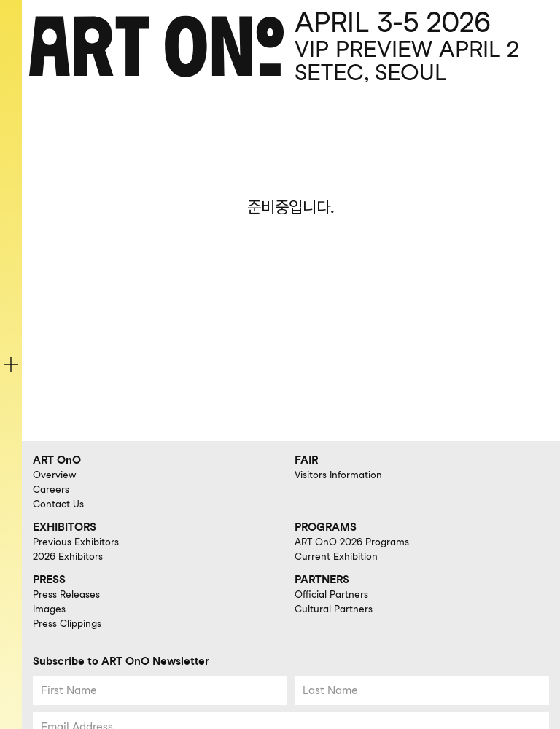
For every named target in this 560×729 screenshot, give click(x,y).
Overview (54, 475)
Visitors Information (338, 475)
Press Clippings (67, 623)
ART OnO (57, 460)
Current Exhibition (336, 556)
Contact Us (58, 504)
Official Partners (331, 594)
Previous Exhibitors (76, 542)
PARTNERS (322, 580)
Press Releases (66, 594)
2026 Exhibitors (68, 556)
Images (49, 609)
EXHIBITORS (65, 527)
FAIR (306, 460)
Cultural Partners (334, 609)
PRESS (49, 580)
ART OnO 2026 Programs (352, 542)
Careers (51, 489)
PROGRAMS (326, 527)
